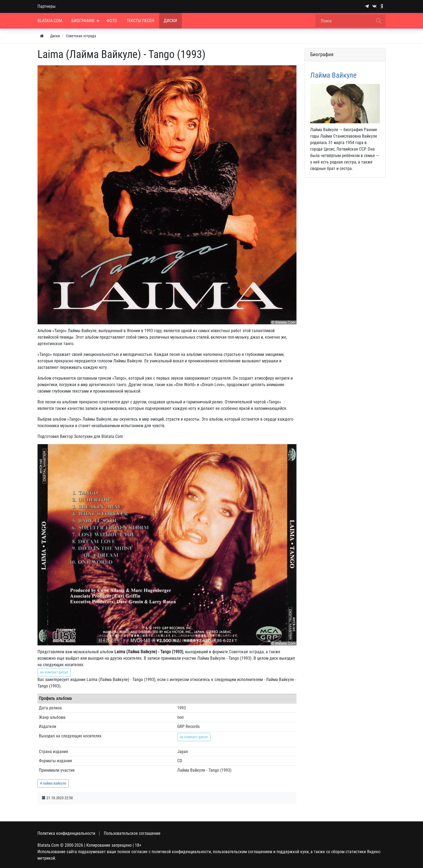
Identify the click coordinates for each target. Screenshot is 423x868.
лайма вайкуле (54, 783)
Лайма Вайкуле (333, 75)
